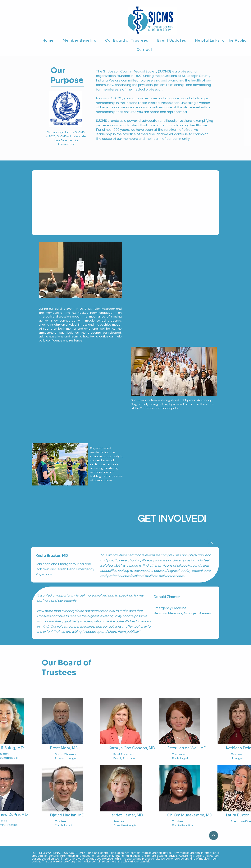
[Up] (211, 543)
